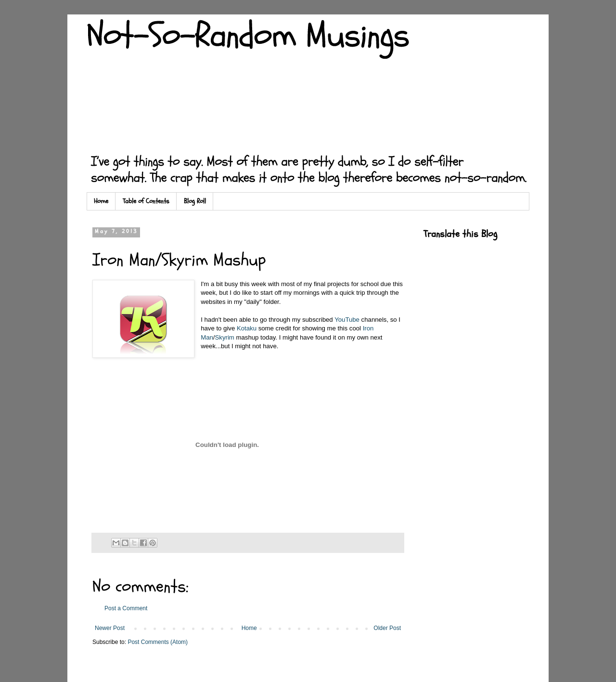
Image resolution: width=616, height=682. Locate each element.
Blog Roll (195, 201)
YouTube (347, 320)
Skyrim (225, 337)
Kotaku (247, 328)
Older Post (387, 628)
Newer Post (110, 628)
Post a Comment (126, 608)
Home (101, 201)
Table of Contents (146, 201)
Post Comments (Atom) (158, 642)
